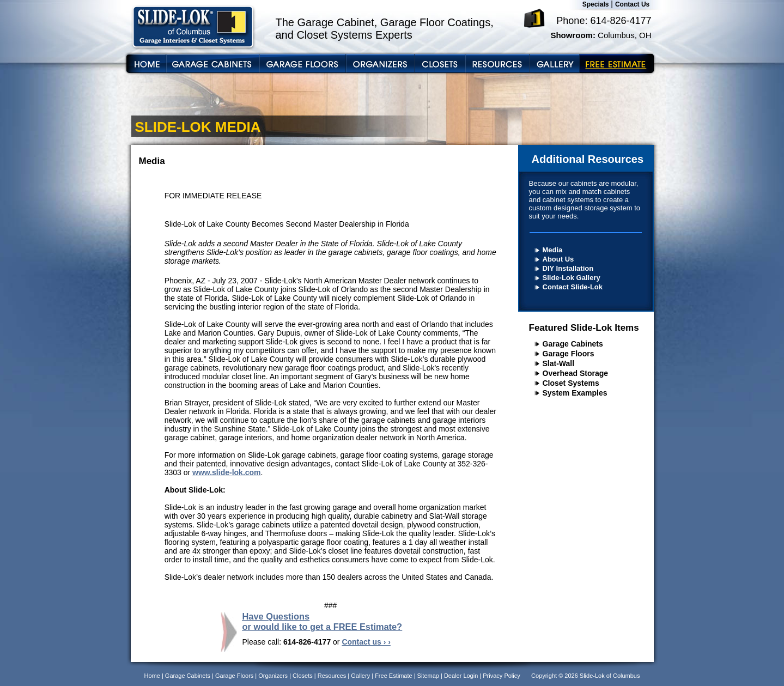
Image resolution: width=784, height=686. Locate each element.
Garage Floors (569, 354)
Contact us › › (366, 642)
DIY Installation (568, 268)
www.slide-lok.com (227, 472)
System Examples (575, 393)
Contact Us (632, 4)
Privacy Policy (501, 676)
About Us (558, 259)
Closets (303, 676)
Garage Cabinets (573, 344)
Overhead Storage (576, 373)
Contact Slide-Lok (573, 287)
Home (152, 676)
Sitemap (428, 676)
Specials (596, 4)
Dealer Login (461, 676)
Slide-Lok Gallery (572, 278)
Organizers (273, 676)
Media (553, 250)
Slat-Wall (559, 363)
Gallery (360, 676)
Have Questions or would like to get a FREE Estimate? (323, 621)
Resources (332, 676)
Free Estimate (393, 676)
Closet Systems (571, 383)
